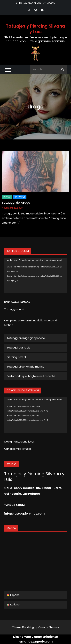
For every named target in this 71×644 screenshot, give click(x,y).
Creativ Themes (49, 627)
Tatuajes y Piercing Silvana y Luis (35, 29)
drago (7, 197)
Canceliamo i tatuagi (17, 449)
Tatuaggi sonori (14, 309)
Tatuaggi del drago (16, 203)
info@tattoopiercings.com (24, 513)
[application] (35, 276)
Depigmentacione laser (19, 442)
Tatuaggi (20, 197)
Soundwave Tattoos (17, 302)
